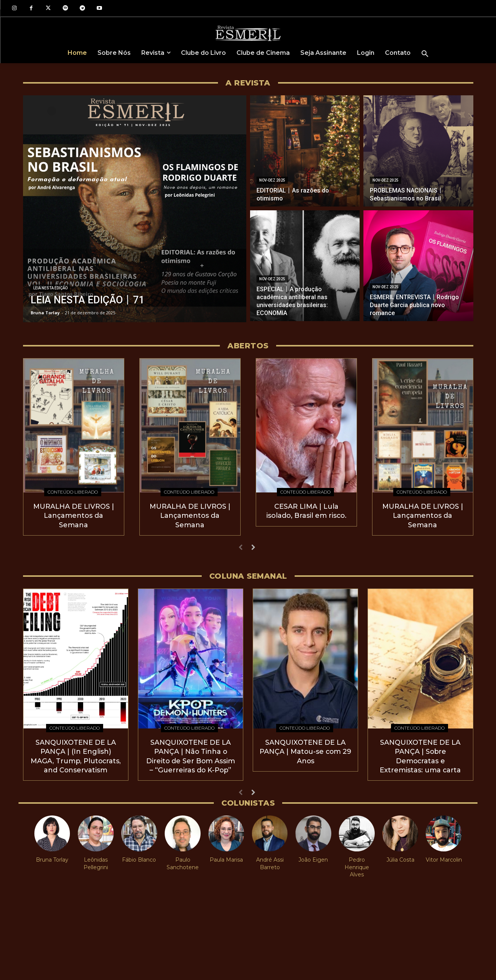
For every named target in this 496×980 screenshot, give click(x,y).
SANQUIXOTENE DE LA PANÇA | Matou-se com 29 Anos (305, 750)
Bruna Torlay (52, 857)
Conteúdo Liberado (73, 492)
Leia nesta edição (50, 288)
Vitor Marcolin (444, 857)
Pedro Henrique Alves (357, 864)
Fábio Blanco (139, 857)
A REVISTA (248, 83)
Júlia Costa (400, 857)
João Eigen (313, 857)
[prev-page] (241, 547)
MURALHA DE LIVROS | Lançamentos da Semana (73, 515)
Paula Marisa (226, 857)
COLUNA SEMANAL (248, 575)
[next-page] (253, 547)
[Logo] (248, 33)
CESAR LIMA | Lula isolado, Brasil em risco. (306, 510)
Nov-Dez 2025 (272, 180)
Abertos (248, 346)
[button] (425, 54)
